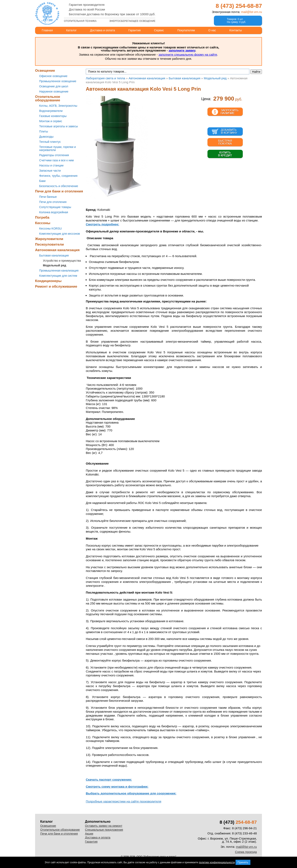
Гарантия (134, 30)
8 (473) (239, 6)
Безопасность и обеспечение (59, 186)
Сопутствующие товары (55, 207)
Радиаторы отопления (54, 155)
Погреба (42, 217)
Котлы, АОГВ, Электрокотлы (58, 106)
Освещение (45, 71)
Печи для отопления (53, 202)
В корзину (225, 132)
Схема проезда (246, 852)
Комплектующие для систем (58, 276)
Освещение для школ (54, 86)
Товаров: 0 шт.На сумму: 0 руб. (236, 21)
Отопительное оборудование (48, 98)
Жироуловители (49, 239)
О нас (212, 30)
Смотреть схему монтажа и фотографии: (117, 787)
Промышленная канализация (59, 271)
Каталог (71, 30)
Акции (89, 834)
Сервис (159, 30)
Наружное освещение (54, 91)
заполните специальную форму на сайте (188, 54)
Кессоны (43, 223)
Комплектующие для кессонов (60, 234)
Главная (47, 30)
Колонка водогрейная (54, 212)
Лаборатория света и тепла (47, 13)
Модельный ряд (55, 265)
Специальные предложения (104, 830)
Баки (42, 181)
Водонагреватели (51, 111)
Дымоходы (46, 137)
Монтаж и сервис (51, 121)
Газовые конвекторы (53, 116)
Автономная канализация (57, 250)
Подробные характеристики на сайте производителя (124, 801)
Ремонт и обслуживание (56, 286)
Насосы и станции (51, 165)
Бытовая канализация (54, 255)
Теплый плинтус (50, 142)
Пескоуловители (49, 244)
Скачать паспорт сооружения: (109, 780)
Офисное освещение (53, 76)
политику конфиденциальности (217, 862)
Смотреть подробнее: (103, 224)
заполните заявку (182, 50)
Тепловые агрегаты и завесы (59, 126)
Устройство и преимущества (62, 261)
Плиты (44, 131)
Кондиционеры (48, 281)
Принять (243, 862)
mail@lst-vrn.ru (252, 12)
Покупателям (186, 30)
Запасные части (50, 171)
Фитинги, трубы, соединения (58, 176)
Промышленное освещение (58, 81)
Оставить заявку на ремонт (104, 826)
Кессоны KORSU (50, 228)
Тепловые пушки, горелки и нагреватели (57, 148)
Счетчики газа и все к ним (56, 160)
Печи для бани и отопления (59, 191)
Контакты (236, 30)
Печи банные (48, 197)
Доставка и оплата (103, 30)
